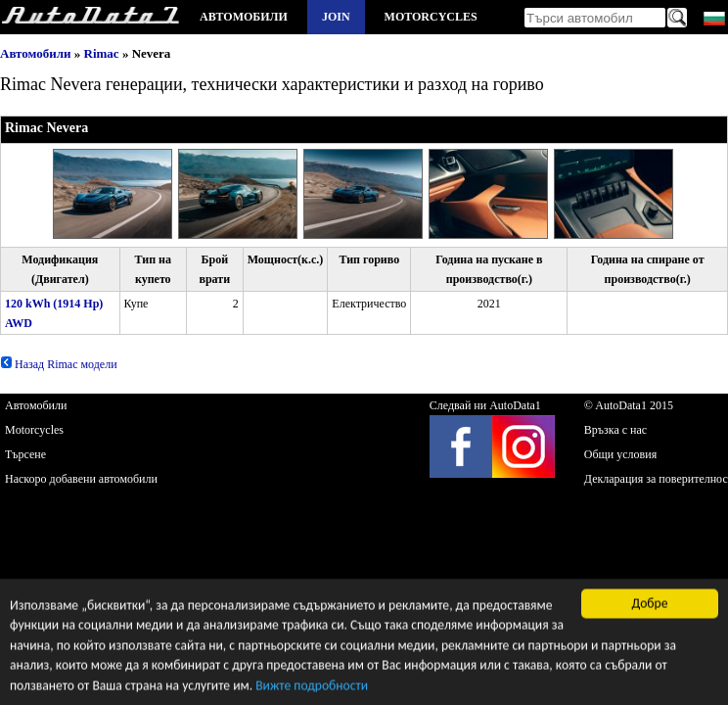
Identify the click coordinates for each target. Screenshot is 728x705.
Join (336, 17)
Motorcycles (431, 17)
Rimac (102, 53)
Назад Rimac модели (59, 364)
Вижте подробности (312, 687)
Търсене (25, 454)
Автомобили (244, 17)
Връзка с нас (615, 430)
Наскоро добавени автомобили (81, 479)
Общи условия (620, 454)
